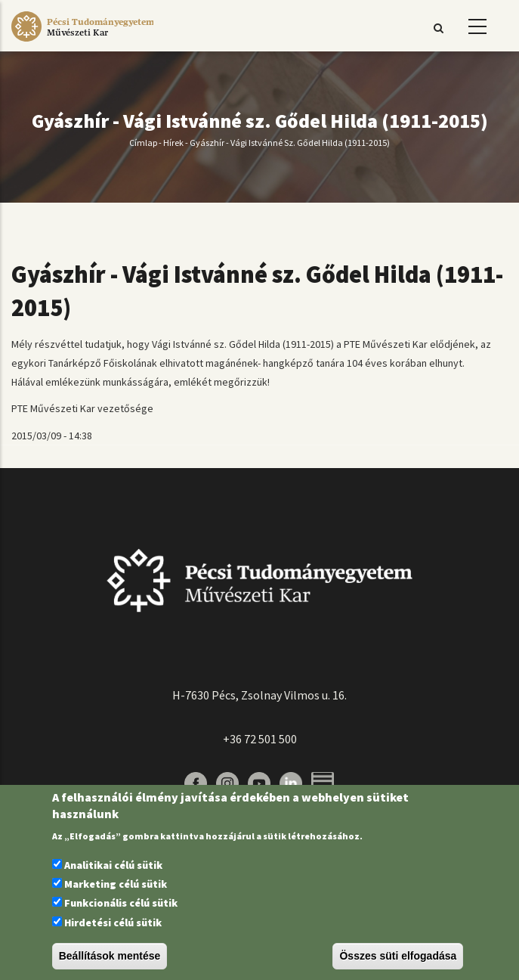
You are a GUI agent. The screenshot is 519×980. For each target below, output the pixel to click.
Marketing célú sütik (116, 884)
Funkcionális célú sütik (121, 903)
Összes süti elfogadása (398, 956)
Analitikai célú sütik (113, 865)
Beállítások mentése (110, 956)
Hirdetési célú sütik (113, 923)
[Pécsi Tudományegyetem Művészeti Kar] (82, 42)
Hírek (173, 143)
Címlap (143, 143)
